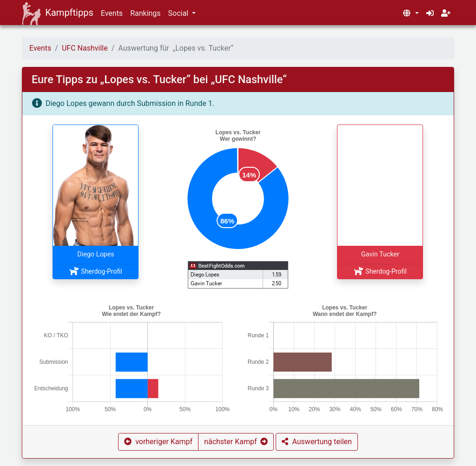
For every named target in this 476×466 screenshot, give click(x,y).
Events (112, 13)
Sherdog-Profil (96, 271)
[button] (410, 13)
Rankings (145, 13)
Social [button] (179, 13)
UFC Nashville (85, 48)
